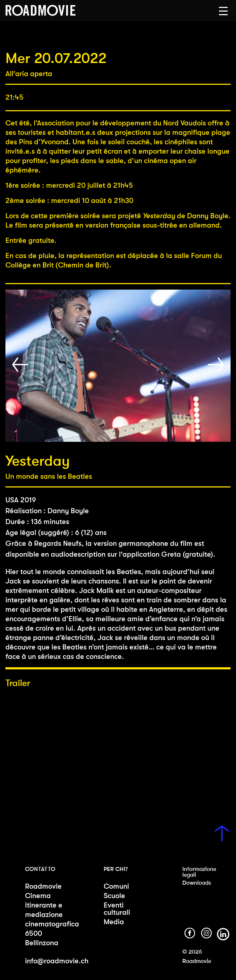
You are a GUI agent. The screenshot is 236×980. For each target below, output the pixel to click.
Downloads (197, 883)
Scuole (114, 896)
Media (114, 922)
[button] (223, 11)
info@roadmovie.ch (57, 961)
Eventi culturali (117, 909)
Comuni (116, 886)
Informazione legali (199, 872)
